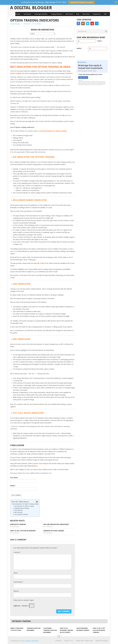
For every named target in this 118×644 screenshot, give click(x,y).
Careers (58, 641)
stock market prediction (64, 79)
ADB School (70, 14)
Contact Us (68, 641)
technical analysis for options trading (53, 131)
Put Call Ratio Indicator (21, 514)
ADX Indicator (19, 510)
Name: (16, 573)
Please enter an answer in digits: (24, 600)
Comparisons (98, 14)
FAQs (79, 14)
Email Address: (19, 582)
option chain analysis (41, 464)
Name (100, 41)
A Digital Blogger (31, 8)
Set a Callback (16, 495)
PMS (106, 14)
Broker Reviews (102, 641)
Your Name (14, 478)
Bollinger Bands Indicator (22, 508)
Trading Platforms (58, 14)
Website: (16, 591)
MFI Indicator (19, 512)
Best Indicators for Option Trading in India (26, 504)
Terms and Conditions (84, 641)
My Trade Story (43, 263)
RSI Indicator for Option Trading (24, 506)
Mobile (13, 486)
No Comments (37, 24)
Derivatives (27, 24)
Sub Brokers (28, 14)
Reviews (19, 14)
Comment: (17, 552)
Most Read (87, 14)
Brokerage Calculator (42, 14)
